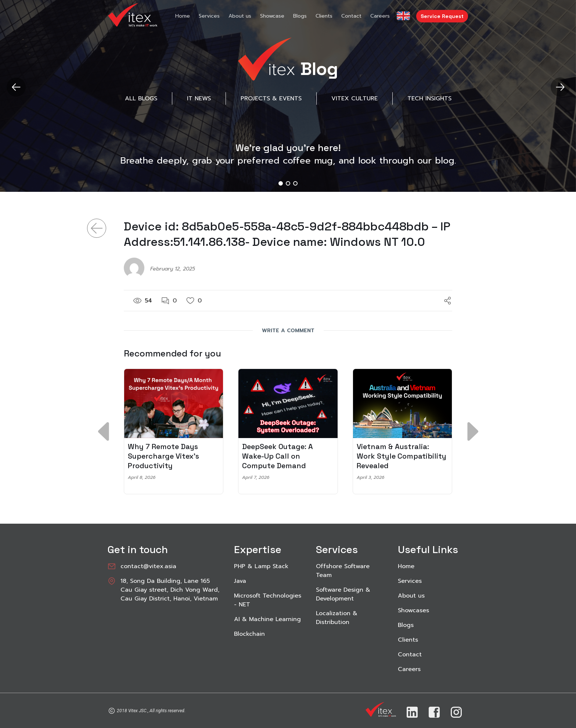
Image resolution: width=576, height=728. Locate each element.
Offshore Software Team (343, 571)
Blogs (300, 16)
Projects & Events (271, 98)
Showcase (272, 16)
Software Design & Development (343, 594)
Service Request (442, 16)
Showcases (413, 610)
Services (209, 16)
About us (240, 16)
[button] (560, 87)
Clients (324, 16)
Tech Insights (429, 98)
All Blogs (141, 98)
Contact (351, 16)
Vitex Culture (354, 98)
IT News (199, 98)
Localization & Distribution (337, 618)
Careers (380, 16)
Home (183, 16)
